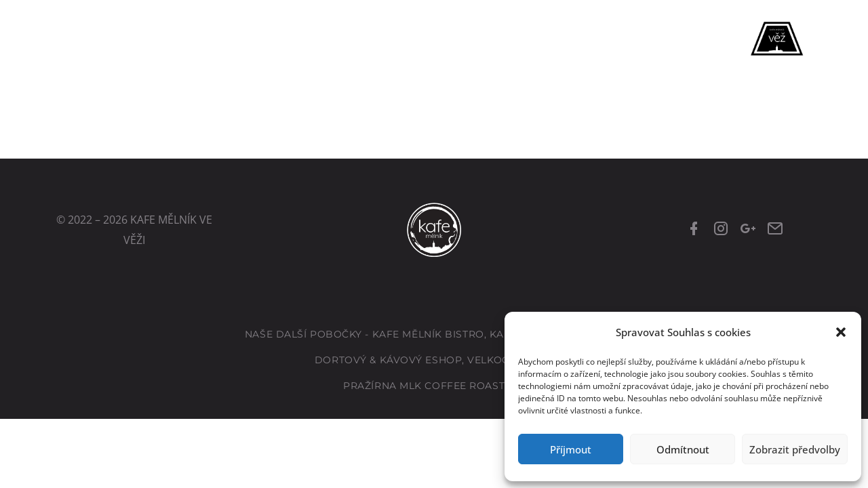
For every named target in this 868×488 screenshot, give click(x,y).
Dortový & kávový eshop (388, 360)
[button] (841, 332)
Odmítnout (683, 449)
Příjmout (571, 449)
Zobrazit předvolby (795, 449)
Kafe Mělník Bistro (428, 334)
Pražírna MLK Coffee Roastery (434, 386)
